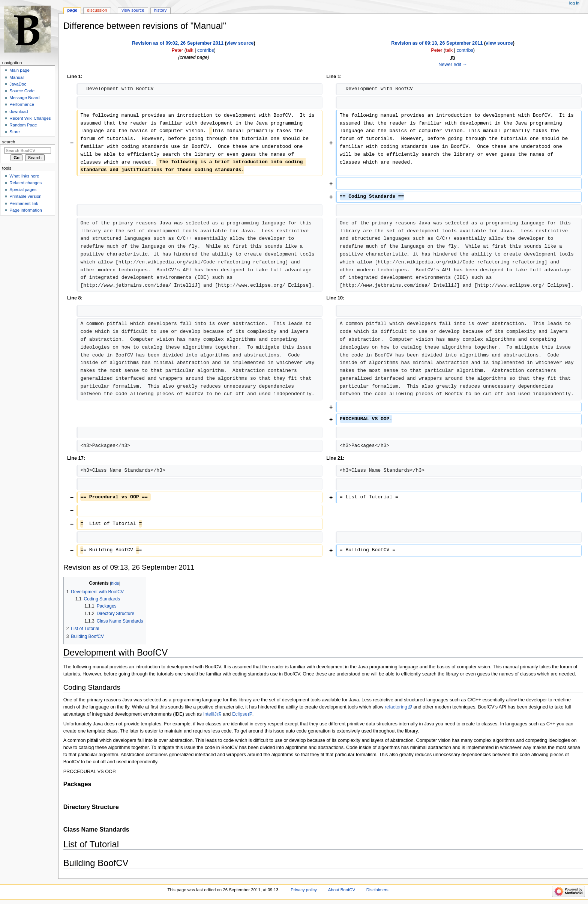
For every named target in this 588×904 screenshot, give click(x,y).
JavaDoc (18, 84)
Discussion (97, 10)
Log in (574, 3)
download (19, 111)
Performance (22, 104)
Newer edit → (453, 65)
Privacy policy (304, 890)
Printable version (25, 196)
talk (190, 50)
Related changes (25, 183)
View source (133, 10)
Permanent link (24, 203)
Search (9, 142)
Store (14, 132)
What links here (24, 176)
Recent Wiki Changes (30, 118)
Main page (19, 70)
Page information (26, 210)
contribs (205, 50)
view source (240, 43)
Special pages (23, 190)
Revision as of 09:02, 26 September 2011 (178, 43)
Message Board (24, 98)
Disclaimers (377, 890)
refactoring (396, 707)
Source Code (22, 91)
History (160, 10)
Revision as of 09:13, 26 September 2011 (437, 43)
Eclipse (240, 714)
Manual (16, 77)
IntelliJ (210, 714)
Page (72, 10)
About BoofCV (342, 890)
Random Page (23, 125)
